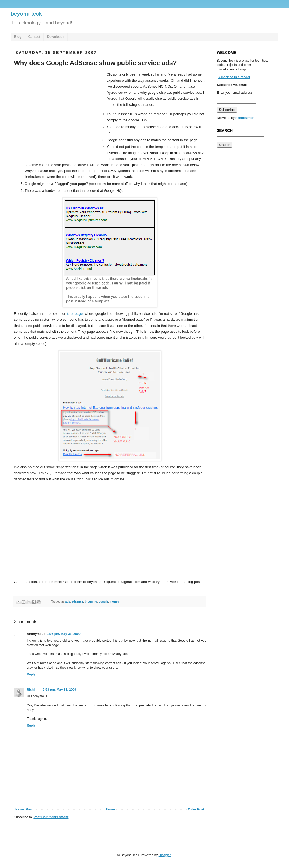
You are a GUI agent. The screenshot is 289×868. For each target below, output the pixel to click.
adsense (77, 601)
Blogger (165, 855)
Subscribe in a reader (234, 77)
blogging (91, 601)
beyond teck (26, 14)
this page (75, 314)
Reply (31, 674)
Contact (34, 37)
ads (68, 601)
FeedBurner (244, 118)
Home (110, 809)
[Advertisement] (59, 112)
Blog (18, 37)
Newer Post (24, 809)
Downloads (56, 37)
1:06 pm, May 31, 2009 (64, 634)
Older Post (196, 809)
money (114, 601)
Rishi (31, 690)
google (103, 601)
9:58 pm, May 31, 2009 (59, 690)
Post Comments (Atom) (51, 817)
